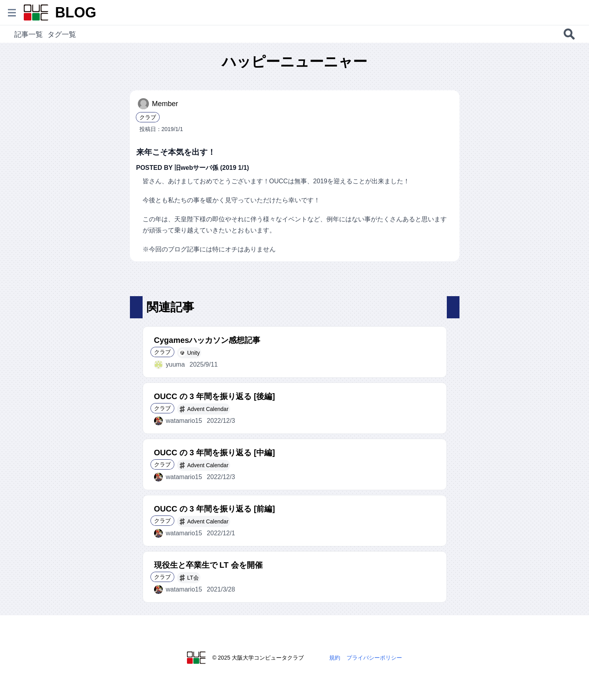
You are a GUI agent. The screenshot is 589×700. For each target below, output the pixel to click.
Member (158, 104)
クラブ (148, 117)
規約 (335, 658)
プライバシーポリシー (374, 658)
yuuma (170, 365)
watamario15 (178, 421)
